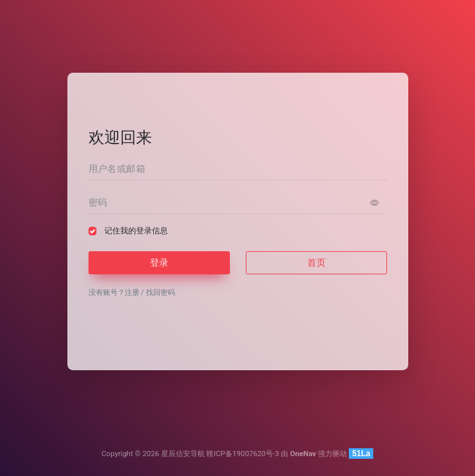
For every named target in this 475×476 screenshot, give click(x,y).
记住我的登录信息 (136, 231)
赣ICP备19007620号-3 (242, 454)
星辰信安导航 (183, 454)
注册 (132, 293)
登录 (159, 262)
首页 (316, 262)
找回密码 (161, 293)
